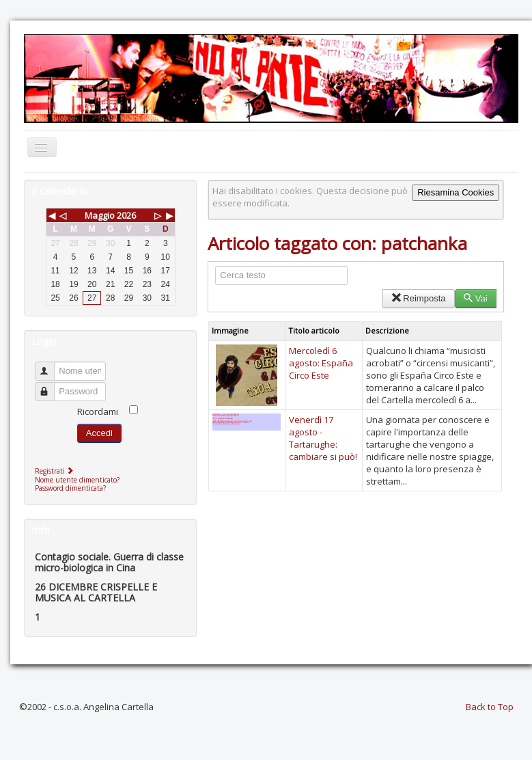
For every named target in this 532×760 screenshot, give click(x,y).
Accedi (99, 433)
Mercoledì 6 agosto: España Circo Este (321, 363)
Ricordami (98, 411)
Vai (476, 298)
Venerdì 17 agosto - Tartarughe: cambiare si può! (323, 438)
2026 (126, 215)
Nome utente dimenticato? (77, 480)
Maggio (100, 215)
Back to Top (490, 707)
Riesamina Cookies (456, 192)
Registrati (56, 471)
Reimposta (418, 298)
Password (51, 386)
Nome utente (51, 365)
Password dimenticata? (70, 488)
